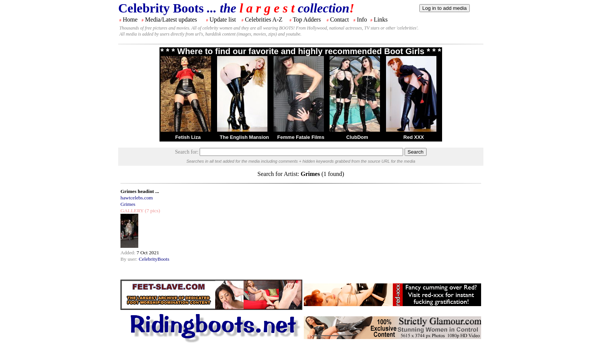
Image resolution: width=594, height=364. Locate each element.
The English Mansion (244, 137)
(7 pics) (152, 211)
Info (362, 19)
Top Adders (307, 19)
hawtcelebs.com (137, 198)
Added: (129, 253)
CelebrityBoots (154, 259)
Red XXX (414, 137)
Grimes (128, 204)
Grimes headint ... (140, 191)
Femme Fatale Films (301, 137)
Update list (223, 19)
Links (381, 19)
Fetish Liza (188, 137)
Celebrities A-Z (263, 19)
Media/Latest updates (171, 19)
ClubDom (357, 137)
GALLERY (132, 211)
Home (130, 19)
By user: (130, 259)
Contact (339, 19)
